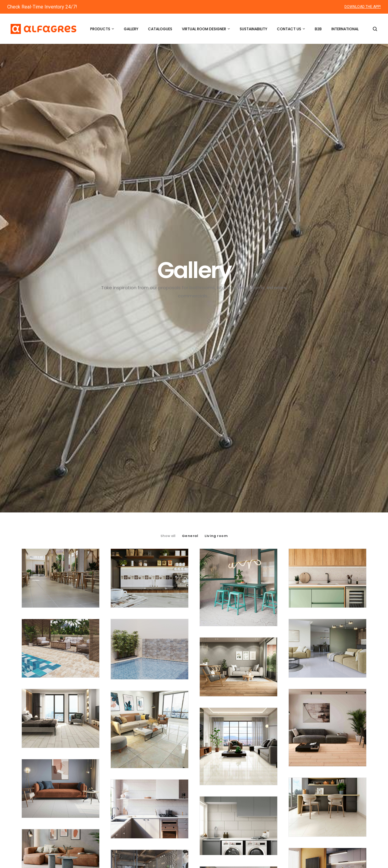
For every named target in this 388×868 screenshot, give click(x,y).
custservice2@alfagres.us (69, 830)
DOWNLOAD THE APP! (363, 7)
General (190, 185)
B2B (318, 29)
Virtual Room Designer (206, 29)
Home (211, 763)
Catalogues (160, 29)
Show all (168, 185)
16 (215, 681)
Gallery (131, 29)
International (345, 29)
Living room (216, 185)
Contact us (291, 29)
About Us (214, 803)
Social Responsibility (225, 818)
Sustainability (253, 29)
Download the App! (338, 822)
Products (102, 29)
